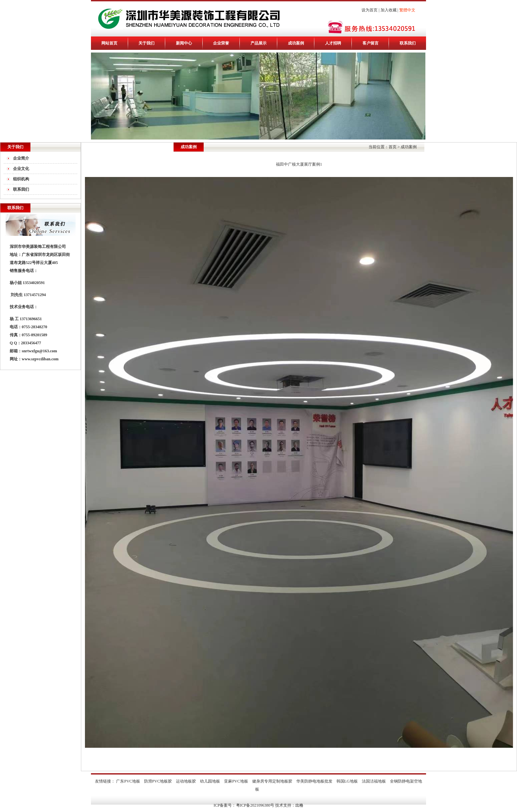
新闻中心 (184, 43)
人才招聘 (333, 43)
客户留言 (371, 43)
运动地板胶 (186, 781)
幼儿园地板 (210, 781)
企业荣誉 (221, 43)
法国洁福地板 (374, 781)
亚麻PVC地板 (236, 781)
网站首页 (109, 43)
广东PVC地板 (128, 781)
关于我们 (146, 43)
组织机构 (21, 179)
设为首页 (370, 10)
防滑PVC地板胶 (158, 781)
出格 (299, 805)
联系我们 (408, 43)
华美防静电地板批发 (314, 781)
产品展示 (258, 43)
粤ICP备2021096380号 (255, 805)
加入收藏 (389, 10)
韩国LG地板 (347, 781)
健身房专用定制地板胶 (272, 781)
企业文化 (21, 169)
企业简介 (21, 158)
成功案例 (296, 43)
